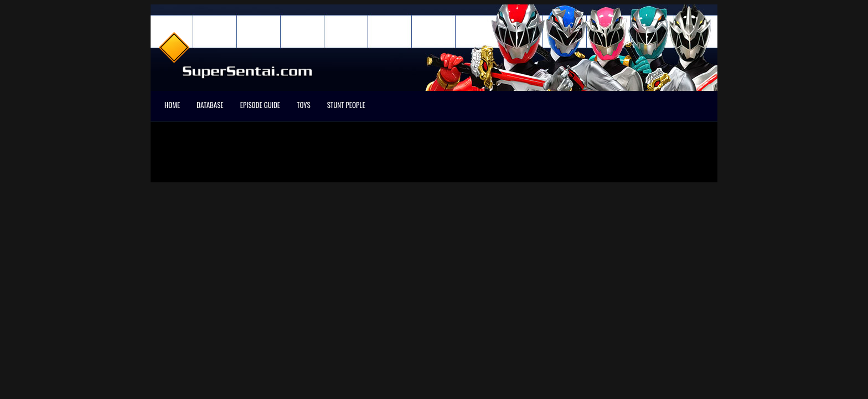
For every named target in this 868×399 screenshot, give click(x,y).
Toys (304, 105)
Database (210, 105)
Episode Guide (260, 105)
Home (172, 105)
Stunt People (346, 105)
